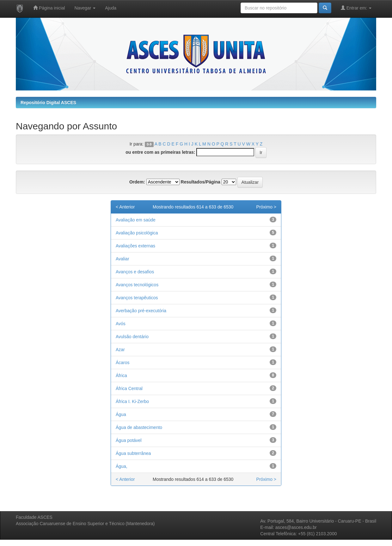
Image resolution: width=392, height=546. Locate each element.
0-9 (149, 144)
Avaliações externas (135, 246)
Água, (122, 466)
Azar (120, 350)
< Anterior (125, 207)
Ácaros (123, 363)
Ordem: (137, 182)
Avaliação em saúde (136, 220)
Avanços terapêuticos (137, 298)
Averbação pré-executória (141, 311)
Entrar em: (356, 8)
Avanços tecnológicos (137, 285)
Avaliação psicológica (137, 233)
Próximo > (266, 207)
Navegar (85, 8)
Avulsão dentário (132, 337)
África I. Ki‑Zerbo (132, 401)
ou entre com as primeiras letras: (160, 152)
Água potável (129, 440)
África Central (129, 388)
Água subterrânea (133, 453)
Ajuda (111, 8)
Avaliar (122, 259)
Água (121, 414)
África (121, 375)
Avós (121, 324)
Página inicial (49, 8)
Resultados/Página (201, 182)
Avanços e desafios (135, 272)
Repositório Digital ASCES (48, 102)
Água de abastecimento (139, 427)
